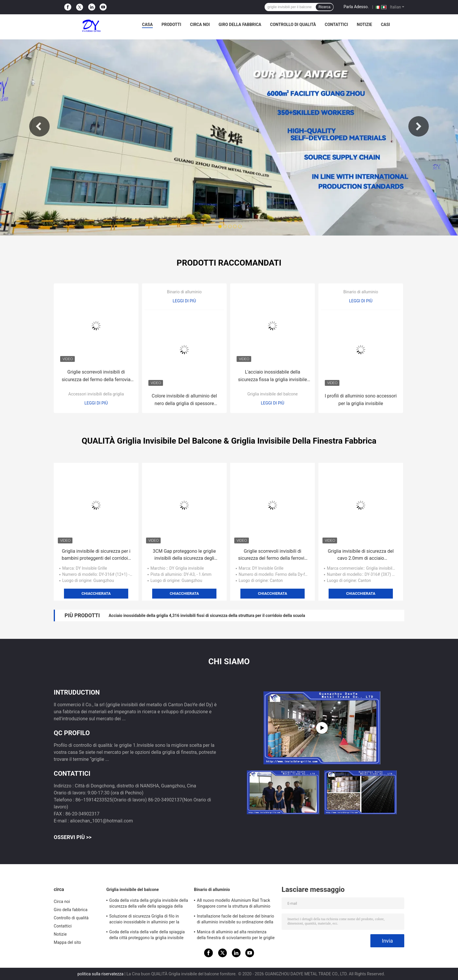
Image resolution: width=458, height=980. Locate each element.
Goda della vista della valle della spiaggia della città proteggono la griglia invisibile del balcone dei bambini (147, 936)
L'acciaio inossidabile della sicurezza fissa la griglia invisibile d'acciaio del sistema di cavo (273, 376)
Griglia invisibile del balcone (273, 394)
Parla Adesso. (356, 7)
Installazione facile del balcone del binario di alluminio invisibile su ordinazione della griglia (235, 920)
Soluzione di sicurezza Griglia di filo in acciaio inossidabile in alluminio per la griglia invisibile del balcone (144, 920)
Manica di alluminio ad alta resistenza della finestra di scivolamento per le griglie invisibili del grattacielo (236, 936)
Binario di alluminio (184, 292)
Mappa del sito (67, 942)
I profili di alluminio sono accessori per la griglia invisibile (361, 400)
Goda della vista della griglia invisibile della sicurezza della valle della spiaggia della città (149, 904)
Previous (39, 126)
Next (419, 126)
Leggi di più (96, 403)
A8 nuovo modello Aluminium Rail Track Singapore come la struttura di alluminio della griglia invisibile (234, 904)
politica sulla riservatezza (100, 974)
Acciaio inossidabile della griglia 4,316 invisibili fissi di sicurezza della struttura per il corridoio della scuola (207, 615)
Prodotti (171, 25)
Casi (385, 25)
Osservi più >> (73, 837)
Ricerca (325, 7)
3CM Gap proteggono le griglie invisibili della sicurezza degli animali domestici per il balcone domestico (184, 555)
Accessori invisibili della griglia (96, 394)
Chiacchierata (96, 593)
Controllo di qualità (293, 25)
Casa (147, 25)
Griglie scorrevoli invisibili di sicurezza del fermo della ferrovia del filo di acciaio (96, 376)
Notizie (365, 25)
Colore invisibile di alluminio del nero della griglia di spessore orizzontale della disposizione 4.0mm (184, 400)
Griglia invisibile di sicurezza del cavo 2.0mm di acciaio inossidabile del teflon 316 (361, 555)
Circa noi (200, 25)
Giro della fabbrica (240, 25)
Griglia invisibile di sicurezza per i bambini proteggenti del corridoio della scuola (96, 555)
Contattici (336, 25)
